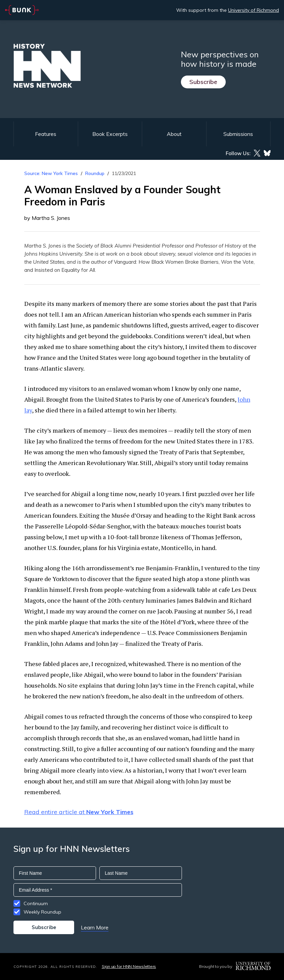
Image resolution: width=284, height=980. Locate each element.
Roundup (95, 173)
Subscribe (203, 82)
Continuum (36, 903)
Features (46, 134)
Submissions (238, 134)
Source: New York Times (51, 173)
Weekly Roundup (42, 912)
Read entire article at (79, 812)
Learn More (95, 927)
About (174, 134)
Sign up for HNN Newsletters (129, 966)
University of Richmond (254, 10)
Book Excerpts (110, 134)
